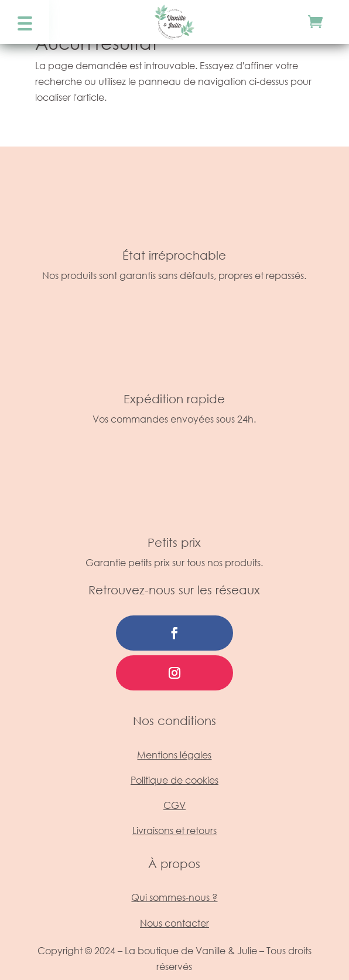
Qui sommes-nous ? (174, 897)
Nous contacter (174, 923)
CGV (174, 805)
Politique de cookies (174, 780)
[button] (25, 22)
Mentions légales (174, 755)
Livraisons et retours (174, 830)
